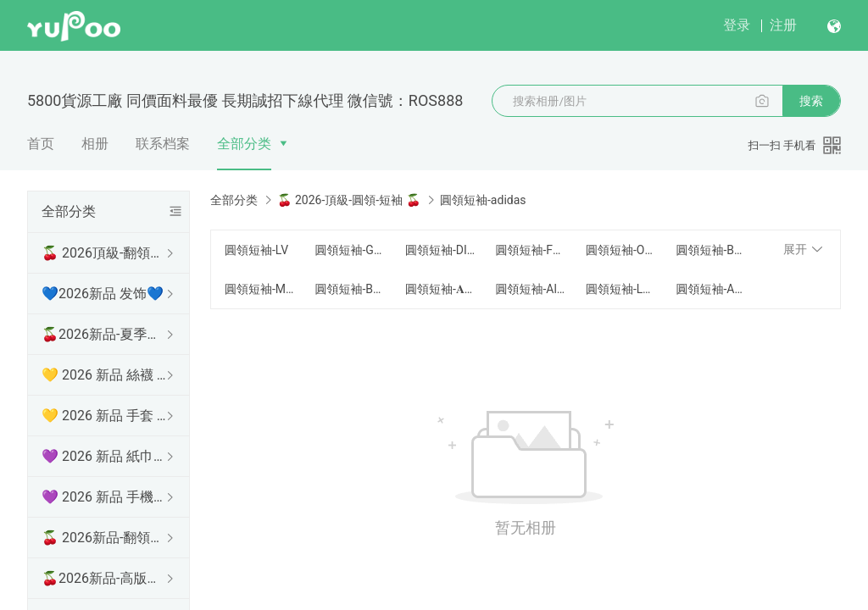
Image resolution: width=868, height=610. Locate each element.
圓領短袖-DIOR (440, 250)
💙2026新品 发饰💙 (103, 294)
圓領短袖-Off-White (620, 250)
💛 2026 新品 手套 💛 (105, 416)
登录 (737, 25)
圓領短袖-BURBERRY (710, 250)
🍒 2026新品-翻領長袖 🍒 (105, 538)
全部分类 (244, 144)
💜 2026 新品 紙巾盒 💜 (105, 456)
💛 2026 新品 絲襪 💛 (105, 375)
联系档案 (163, 144)
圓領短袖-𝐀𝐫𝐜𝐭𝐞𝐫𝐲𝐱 (440, 289)
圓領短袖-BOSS (349, 289)
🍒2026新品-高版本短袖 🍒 (105, 578)
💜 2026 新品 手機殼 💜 (105, 497)
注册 (783, 25)
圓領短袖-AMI (710, 289)
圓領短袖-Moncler (259, 289)
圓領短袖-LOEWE (620, 289)
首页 (41, 144)
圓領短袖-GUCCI (349, 250)
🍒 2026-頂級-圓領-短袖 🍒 (348, 200)
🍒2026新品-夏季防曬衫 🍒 (105, 334)
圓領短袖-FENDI (530, 250)
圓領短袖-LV (256, 250)
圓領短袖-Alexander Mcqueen (530, 289)
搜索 (811, 101)
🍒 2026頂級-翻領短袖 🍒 (105, 253)
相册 (95, 144)
